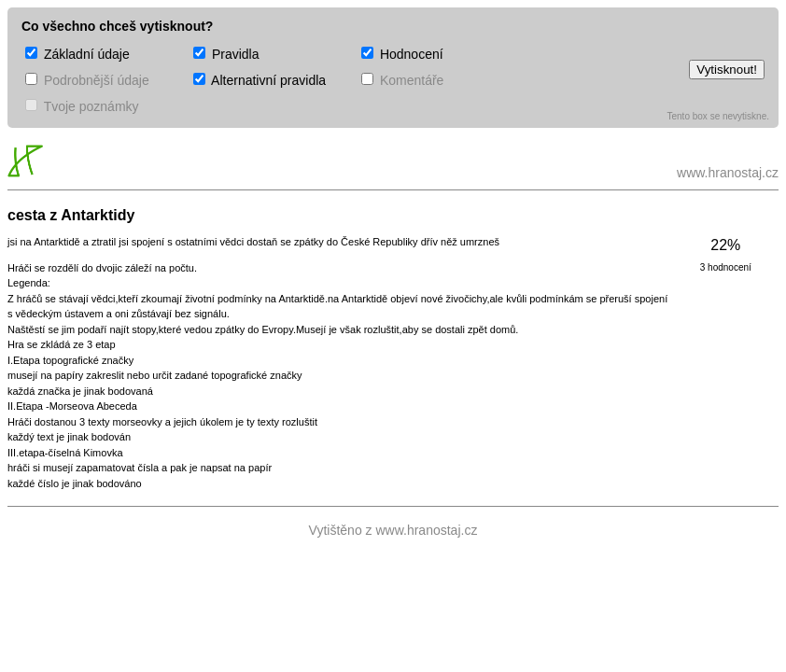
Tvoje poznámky (82, 106)
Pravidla (226, 54)
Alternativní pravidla (260, 80)
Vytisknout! (727, 70)
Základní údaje (77, 54)
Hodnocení (402, 54)
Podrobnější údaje (87, 80)
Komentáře (402, 80)
